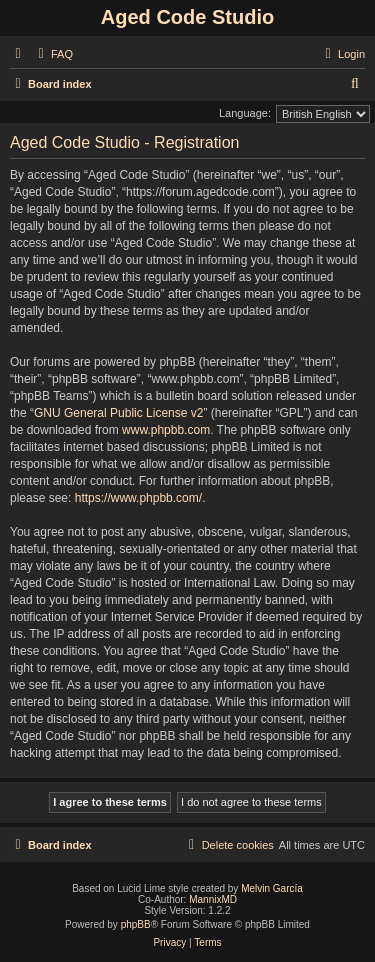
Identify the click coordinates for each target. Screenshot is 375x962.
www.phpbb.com (166, 430)
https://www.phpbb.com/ (138, 498)
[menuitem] (53, 54)
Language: (245, 113)
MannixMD (213, 899)
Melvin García (272, 888)
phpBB (136, 924)
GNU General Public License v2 (118, 413)
